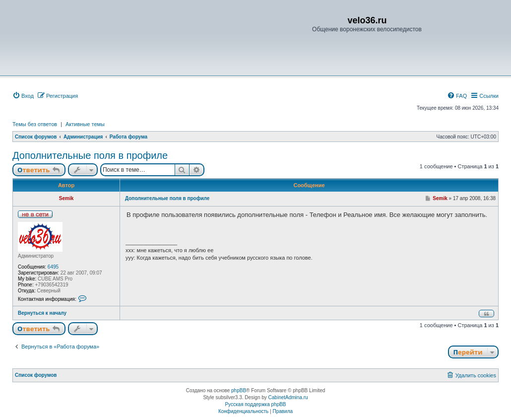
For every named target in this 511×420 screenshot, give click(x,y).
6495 (53, 267)
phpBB (239, 390)
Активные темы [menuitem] (85, 124)
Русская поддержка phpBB (255, 404)
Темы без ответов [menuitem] (35, 124)
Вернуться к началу (42, 313)
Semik (66, 198)
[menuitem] (23, 96)
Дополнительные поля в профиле (90, 155)
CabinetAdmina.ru (288, 397)
